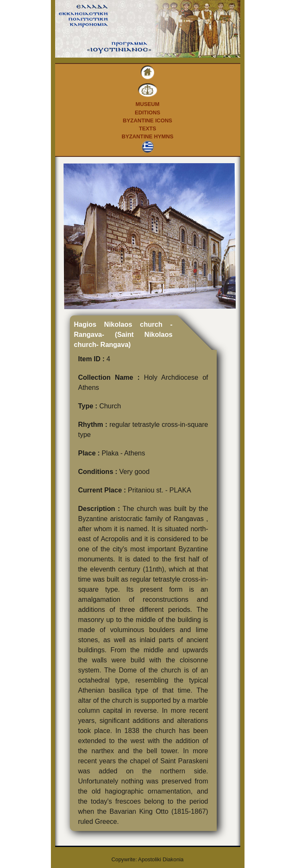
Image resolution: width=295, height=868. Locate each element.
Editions (147, 112)
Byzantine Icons (147, 120)
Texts (147, 128)
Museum (147, 104)
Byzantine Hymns (147, 136)
